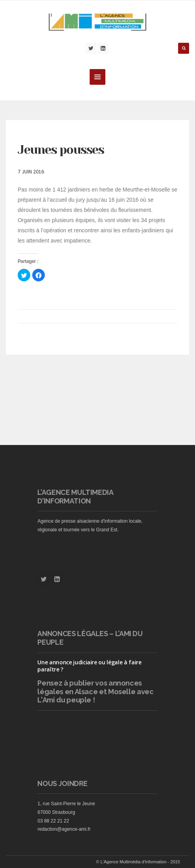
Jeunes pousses (61, 150)
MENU (97, 77)
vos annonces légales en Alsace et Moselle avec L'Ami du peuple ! (95, 691)
